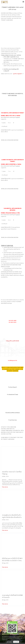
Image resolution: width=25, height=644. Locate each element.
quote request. (18, 74)
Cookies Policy (5, 639)
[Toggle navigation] (23, 2)
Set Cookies (9, 642)
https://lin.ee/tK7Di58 (12, 341)
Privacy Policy (17, 638)
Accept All (16, 642)
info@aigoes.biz (12, 361)
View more (5, 487)
